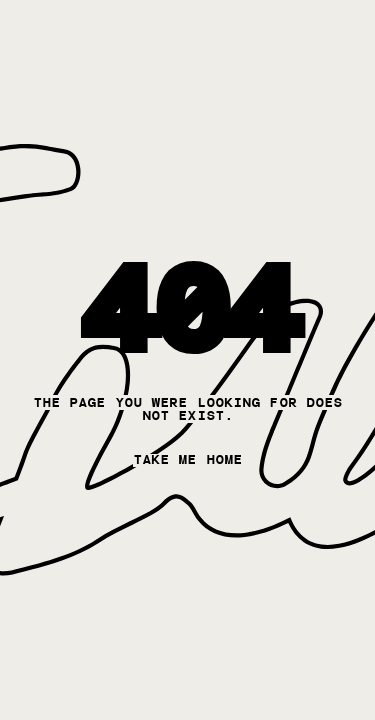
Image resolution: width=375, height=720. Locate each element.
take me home (187, 459)
